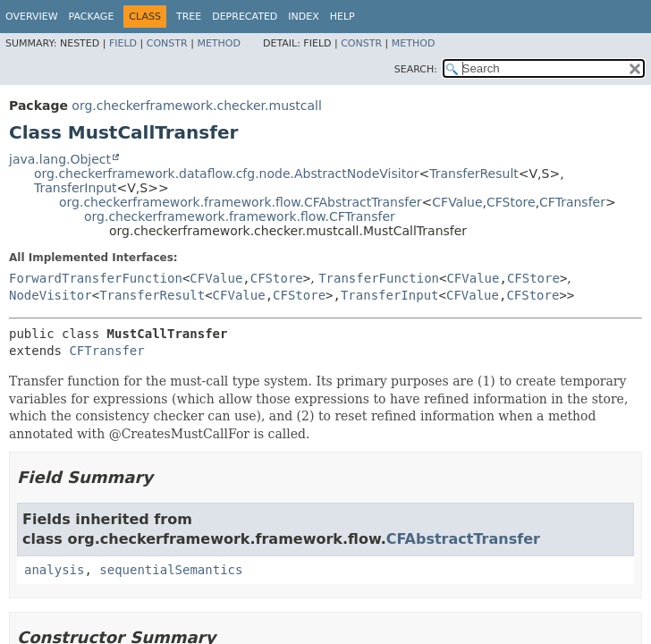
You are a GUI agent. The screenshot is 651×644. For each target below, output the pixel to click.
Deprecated (245, 17)
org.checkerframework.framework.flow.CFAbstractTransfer (241, 202)
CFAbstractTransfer (463, 539)
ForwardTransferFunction (96, 278)
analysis (54, 570)
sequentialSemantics (171, 570)
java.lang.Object (60, 159)
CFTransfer (572, 202)
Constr (167, 43)
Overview (32, 17)
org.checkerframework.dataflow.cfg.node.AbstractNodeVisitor (226, 174)
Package (92, 17)
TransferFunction (379, 278)
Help (342, 17)
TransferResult (474, 174)
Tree (189, 17)
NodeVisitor (51, 295)
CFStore (511, 202)
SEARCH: (416, 69)
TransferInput (76, 188)
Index (303, 17)
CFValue (457, 202)
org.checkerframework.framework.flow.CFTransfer (240, 216)
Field (123, 43)
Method (219, 43)
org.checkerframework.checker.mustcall (197, 106)
